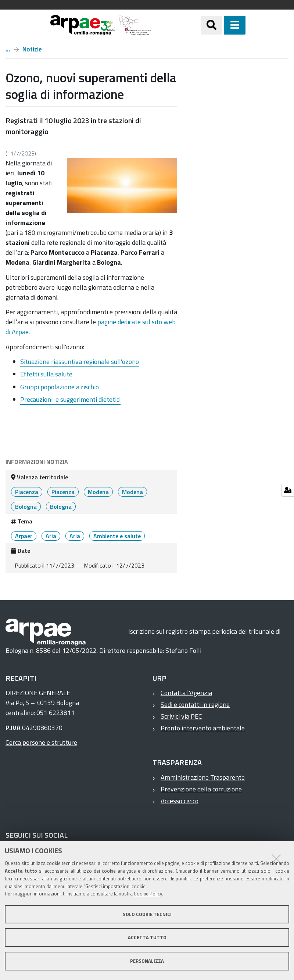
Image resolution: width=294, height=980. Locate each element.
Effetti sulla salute (46, 374)
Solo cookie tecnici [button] (147, 914)
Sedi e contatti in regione (195, 704)
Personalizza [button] (147, 961)
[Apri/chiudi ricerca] (211, 25)
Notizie (32, 49)
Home (8, 49)
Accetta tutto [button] (147, 937)
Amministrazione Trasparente (203, 777)
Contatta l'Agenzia (186, 693)
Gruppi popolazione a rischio (60, 387)
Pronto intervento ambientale (203, 728)
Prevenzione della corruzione (201, 789)
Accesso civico (180, 801)
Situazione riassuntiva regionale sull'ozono (80, 362)
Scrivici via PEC (181, 716)
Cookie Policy (148, 894)
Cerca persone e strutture (41, 742)
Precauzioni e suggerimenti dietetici (70, 399)
